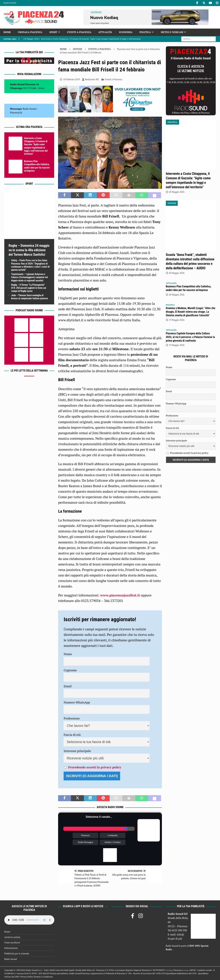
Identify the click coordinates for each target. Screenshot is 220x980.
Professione (72, 718)
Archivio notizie (12, 937)
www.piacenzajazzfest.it (120, 595)
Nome (68, 654)
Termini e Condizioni (43, 977)
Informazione (11, 948)
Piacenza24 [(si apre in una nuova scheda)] (16, 112)
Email (68, 686)
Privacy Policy (27, 977)
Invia (41, 88)
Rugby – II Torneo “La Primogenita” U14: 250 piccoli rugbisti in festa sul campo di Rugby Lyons (29, 288)
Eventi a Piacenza (79, 32)
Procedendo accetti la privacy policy (95, 767)
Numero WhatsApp (77, 702)
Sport (53, 32)
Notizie (78, 49)
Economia (126, 32)
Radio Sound (10, 3)
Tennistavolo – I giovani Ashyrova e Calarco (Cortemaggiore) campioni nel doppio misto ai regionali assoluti (29, 277)
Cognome (70, 670)
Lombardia (113, 835)
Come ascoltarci (12, 942)
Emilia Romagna (85, 842)
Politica (145, 32)
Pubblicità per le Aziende (17, 953)
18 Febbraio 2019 (71, 79)
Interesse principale (77, 751)
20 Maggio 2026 (177, 192)
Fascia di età (72, 735)
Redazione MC (92, 79)
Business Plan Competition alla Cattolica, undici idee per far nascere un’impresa (189, 288)
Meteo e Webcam (172, 32)
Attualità (105, 32)
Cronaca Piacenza (30, 32)
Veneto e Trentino (113, 842)
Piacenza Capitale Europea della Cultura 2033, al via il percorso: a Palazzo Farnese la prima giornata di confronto (190, 337)
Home (7, 32)
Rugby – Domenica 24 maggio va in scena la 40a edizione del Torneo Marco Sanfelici (29, 250)
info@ (181, 934)
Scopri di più (175, 939)
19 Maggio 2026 (177, 320)
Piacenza (85, 835)
